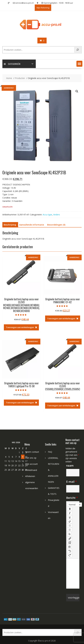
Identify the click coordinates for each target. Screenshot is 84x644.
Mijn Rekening (43, 8)
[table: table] (69, 547)
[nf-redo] (70, 555)
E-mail (71, 482)
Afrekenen (30, 476)
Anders (57, 215)
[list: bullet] (70, 530)
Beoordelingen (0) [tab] (56, 225)
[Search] (78, 50)
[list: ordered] (70, 525)
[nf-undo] (70, 551)
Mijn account (31, 464)
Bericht (72, 498)
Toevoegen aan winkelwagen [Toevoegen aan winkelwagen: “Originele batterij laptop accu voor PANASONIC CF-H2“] (61, 318)
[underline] (70, 517)
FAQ (50, 452)
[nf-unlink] (70, 543)
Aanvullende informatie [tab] (32, 225)
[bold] (70, 509)
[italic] (70, 513)
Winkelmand (31, 470)
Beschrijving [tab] (10, 225)
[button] (79, 64)
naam (70, 466)
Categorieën (12, 64)
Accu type (47, 215)
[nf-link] (70, 538)
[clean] (70, 521)
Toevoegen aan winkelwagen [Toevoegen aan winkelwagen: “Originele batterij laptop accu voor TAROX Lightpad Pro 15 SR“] (20, 403)
